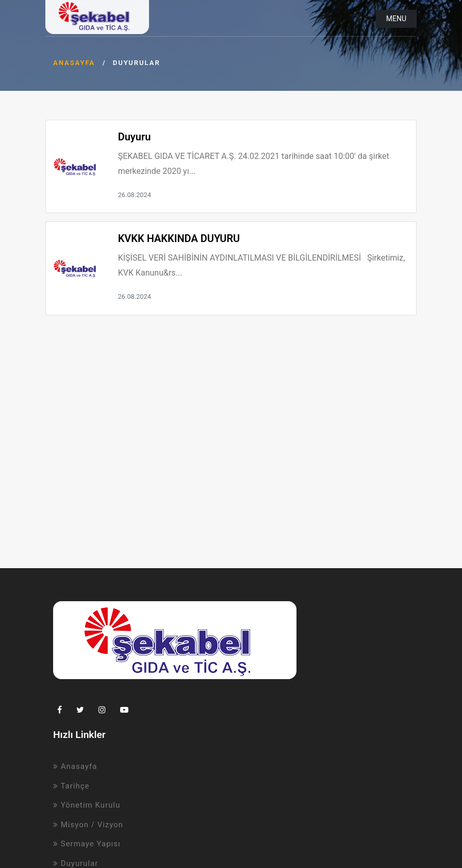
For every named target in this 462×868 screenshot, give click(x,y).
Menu (396, 19)
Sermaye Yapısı (87, 844)
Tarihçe (71, 786)
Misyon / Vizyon (88, 825)
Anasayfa (74, 63)
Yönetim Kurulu (87, 805)
